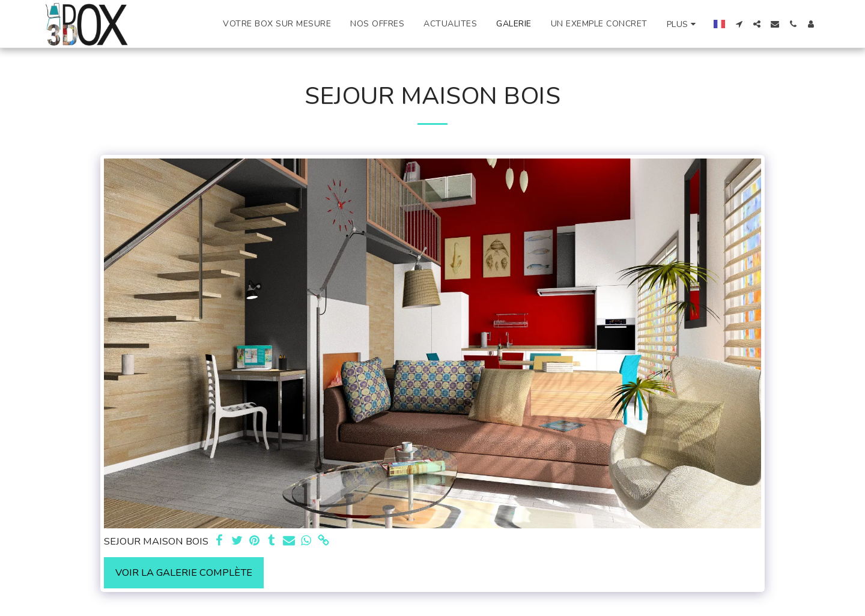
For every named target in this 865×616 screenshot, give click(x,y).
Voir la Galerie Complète (184, 572)
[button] (739, 24)
